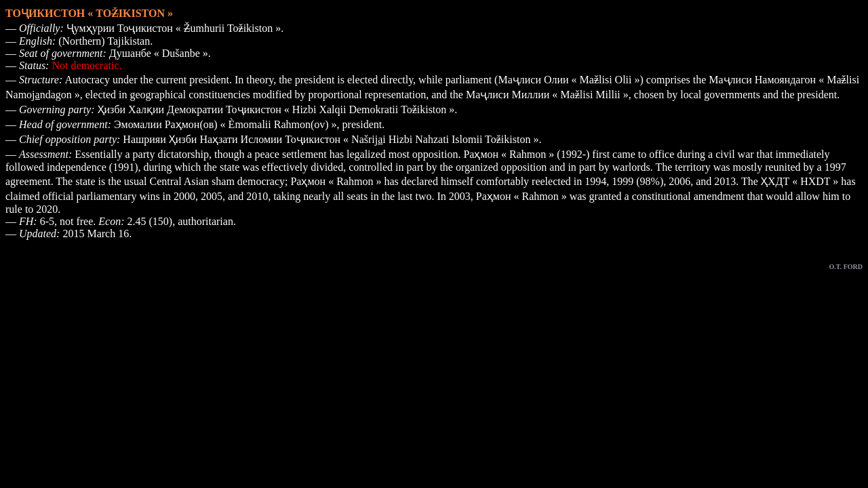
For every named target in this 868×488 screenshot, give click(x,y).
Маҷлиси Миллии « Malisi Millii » (547, 95)
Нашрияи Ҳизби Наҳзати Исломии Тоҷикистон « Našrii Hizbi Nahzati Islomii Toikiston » (331, 139)
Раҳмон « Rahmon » (509, 154)
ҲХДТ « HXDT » (800, 181)
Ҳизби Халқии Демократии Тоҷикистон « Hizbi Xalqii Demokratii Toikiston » (276, 109)
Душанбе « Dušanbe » (159, 53)
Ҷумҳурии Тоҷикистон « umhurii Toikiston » (174, 28)
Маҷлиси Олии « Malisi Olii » (569, 80)
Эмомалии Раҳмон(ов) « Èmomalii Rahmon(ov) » (225, 124)
